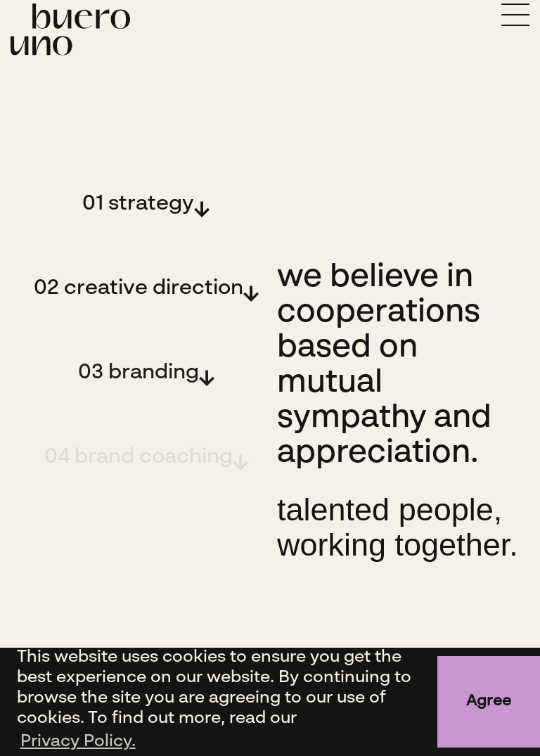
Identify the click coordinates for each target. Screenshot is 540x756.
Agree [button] (489, 701)
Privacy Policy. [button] (78, 742)
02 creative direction (139, 288)
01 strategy (138, 204)
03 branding (139, 373)
